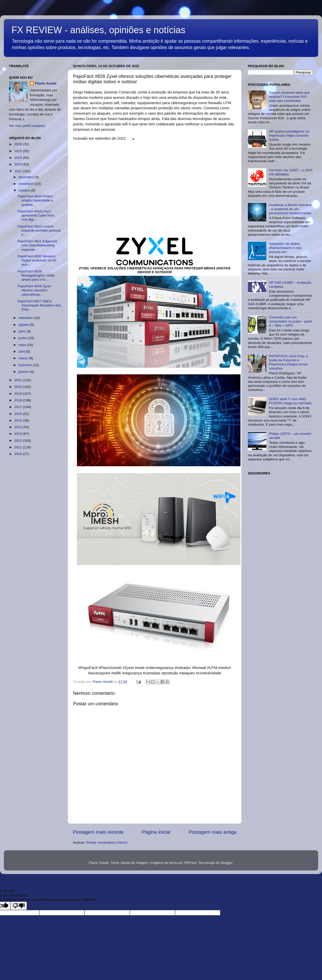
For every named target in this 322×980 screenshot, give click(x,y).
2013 (19, 434)
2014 (19, 427)
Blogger (226, 863)
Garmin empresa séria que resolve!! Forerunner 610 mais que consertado (289, 97)
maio (23, 345)
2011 (19, 447)
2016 (19, 414)
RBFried (190, 863)
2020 (19, 387)
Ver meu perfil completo (27, 126)
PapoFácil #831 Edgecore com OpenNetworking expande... (37, 245)
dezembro (27, 177)
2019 (19, 394)
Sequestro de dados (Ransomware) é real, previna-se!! (285, 248)
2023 (19, 164)
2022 (19, 171)
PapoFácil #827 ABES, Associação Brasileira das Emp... (39, 305)
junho (23, 338)
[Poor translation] (19, 906)
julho (22, 331)
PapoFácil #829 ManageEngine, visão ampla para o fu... (36, 275)
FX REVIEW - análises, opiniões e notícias (98, 30)
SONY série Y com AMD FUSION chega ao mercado (290, 401)
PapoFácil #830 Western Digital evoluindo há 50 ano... (37, 260)
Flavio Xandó (46, 83)
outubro (25, 190)
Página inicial (156, 832)
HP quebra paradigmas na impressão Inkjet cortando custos (289, 135)
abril (22, 351)
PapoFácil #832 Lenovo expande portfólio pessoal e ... (39, 230)
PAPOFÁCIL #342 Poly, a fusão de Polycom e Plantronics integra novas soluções (288, 362)
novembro (27, 184)
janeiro (24, 372)
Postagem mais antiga (212, 832)
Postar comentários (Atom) (107, 842)
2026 (19, 144)
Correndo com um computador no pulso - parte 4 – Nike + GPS (290, 321)
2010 (19, 454)
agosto (24, 325)
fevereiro (26, 365)
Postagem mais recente (98, 832)
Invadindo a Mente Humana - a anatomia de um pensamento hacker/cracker (290, 209)
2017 (19, 407)
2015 (19, 420)
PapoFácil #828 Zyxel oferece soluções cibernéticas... (34, 290)
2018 (19, 400)
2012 (19, 441)
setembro (26, 318)
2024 (19, 158)
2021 (19, 380)
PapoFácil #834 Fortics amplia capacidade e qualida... (35, 200)
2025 (19, 151)
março (24, 358)
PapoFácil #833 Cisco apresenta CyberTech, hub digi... (36, 215)
